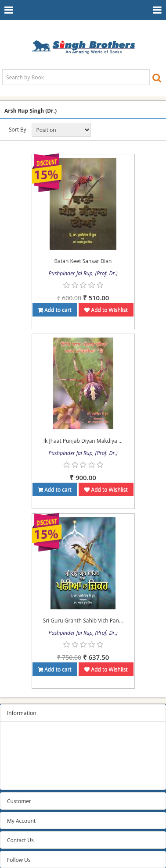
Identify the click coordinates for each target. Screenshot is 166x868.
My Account (21, 821)
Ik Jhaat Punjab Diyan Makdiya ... (83, 441)
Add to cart (55, 310)
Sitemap (17, 735)
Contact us (20, 779)
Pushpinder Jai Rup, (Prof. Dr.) (83, 273)
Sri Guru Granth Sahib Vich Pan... (83, 621)
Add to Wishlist (106, 310)
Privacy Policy (23, 746)
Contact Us (20, 840)
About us (18, 768)
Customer (19, 801)
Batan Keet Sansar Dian (83, 261)
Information (22, 713)
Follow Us (19, 860)
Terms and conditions (34, 757)
